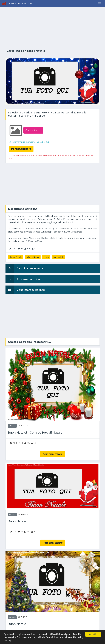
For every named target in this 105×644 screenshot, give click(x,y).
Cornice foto (58, 257)
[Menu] (99, 4)
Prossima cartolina (23, 279)
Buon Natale (17, 521)
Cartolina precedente (24, 268)
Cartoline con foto (20, 51)
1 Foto (46, 257)
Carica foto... (33, 130)
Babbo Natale (16, 257)
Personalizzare (52, 454)
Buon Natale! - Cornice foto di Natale (35, 433)
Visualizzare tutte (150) (25, 290)
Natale (40, 51)
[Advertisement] (53, 28)
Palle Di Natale (33, 257)
